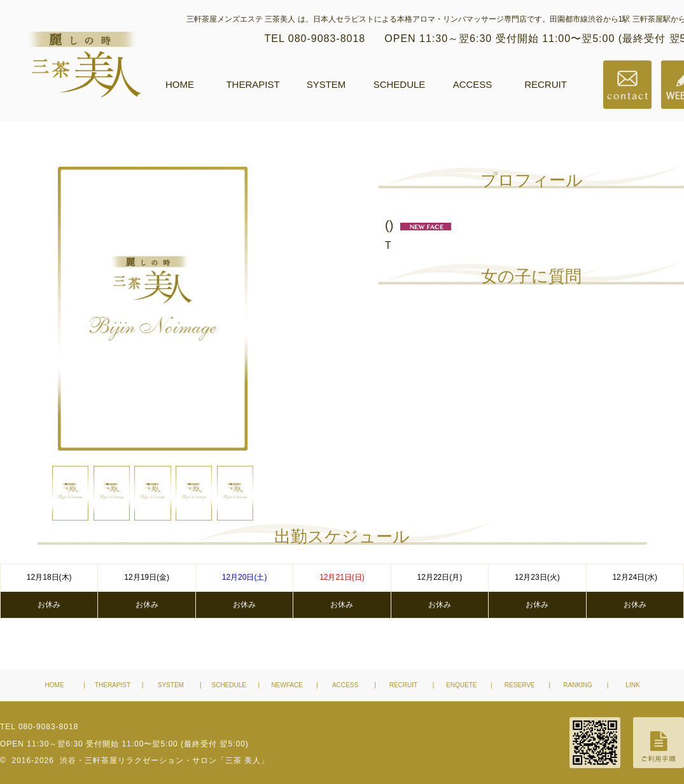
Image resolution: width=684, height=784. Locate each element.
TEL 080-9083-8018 (315, 38)
